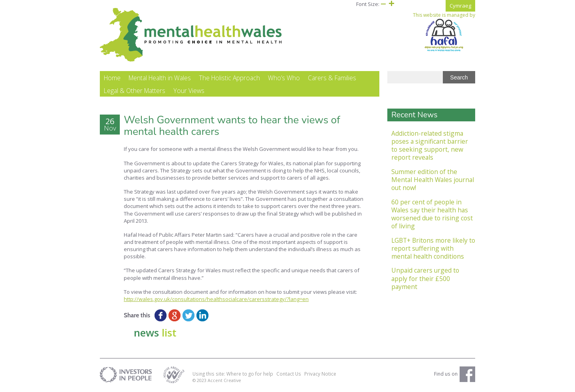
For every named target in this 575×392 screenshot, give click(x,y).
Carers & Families (332, 78)
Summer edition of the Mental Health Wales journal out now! (433, 180)
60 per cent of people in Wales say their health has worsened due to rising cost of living (432, 214)
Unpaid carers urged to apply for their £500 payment (425, 279)
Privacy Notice (320, 374)
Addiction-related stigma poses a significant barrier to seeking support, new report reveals (430, 146)
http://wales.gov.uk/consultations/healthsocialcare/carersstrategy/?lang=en (216, 299)
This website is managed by (444, 32)
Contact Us (289, 374)
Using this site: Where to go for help (233, 374)
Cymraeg (460, 6)
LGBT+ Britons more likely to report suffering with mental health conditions (433, 248)
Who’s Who (284, 78)
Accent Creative (224, 380)
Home (112, 78)
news (155, 333)
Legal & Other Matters (135, 91)
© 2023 (200, 380)
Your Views (189, 91)
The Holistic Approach (229, 78)
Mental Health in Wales (160, 78)
